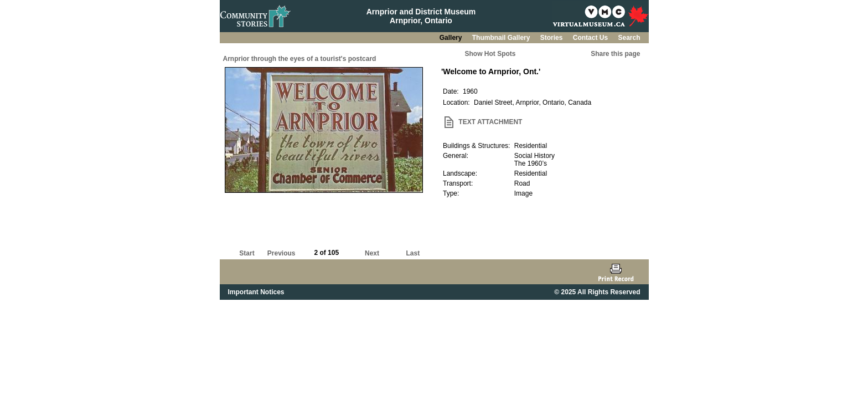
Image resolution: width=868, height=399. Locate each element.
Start (247, 253)
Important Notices (256, 292)
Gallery (452, 38)
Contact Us (591, 38)
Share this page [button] (615, 54)
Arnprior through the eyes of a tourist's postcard (300, 59)
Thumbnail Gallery (502, 38)
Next (372, 253)
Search (629, 38)
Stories (552, 38)
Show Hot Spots (490, 54)
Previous (281, 253)
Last (413, 253)
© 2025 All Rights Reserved (597, 292)
